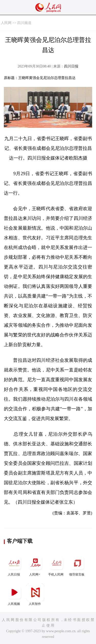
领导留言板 (77, 565)
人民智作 (35, 595)
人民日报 (14, 565)
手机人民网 (56, 565)
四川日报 (71, 66)
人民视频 (14, 595)
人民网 (6, 23)
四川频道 (24, 23)
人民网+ (35, 565)
